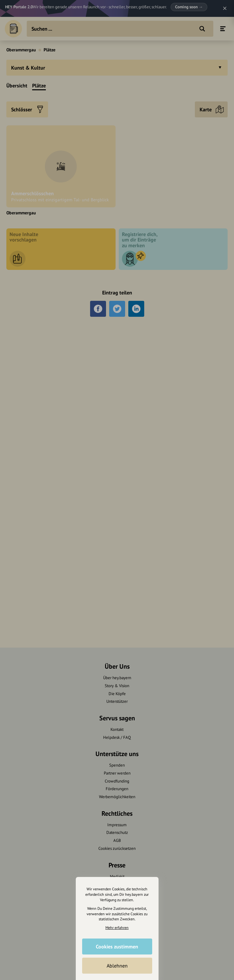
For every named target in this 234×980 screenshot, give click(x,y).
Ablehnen (117, 966)
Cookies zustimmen (117, 947)
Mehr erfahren (117, 928)
